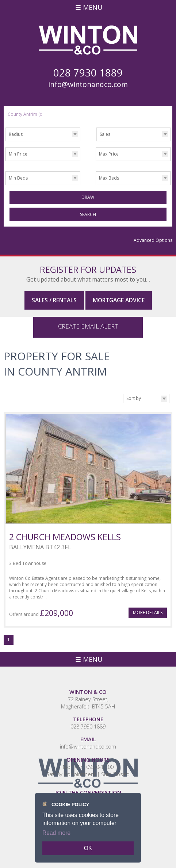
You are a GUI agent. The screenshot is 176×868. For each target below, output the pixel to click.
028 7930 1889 (88, 721)
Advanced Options (153, 240)
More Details (148, 607)
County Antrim (25, 114)
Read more (56, 833)
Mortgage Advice (119, 300)
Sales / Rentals (54, 300)
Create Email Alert (88, 321)
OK (88, 848)
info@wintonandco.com (88, 85)
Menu (93, 7)
